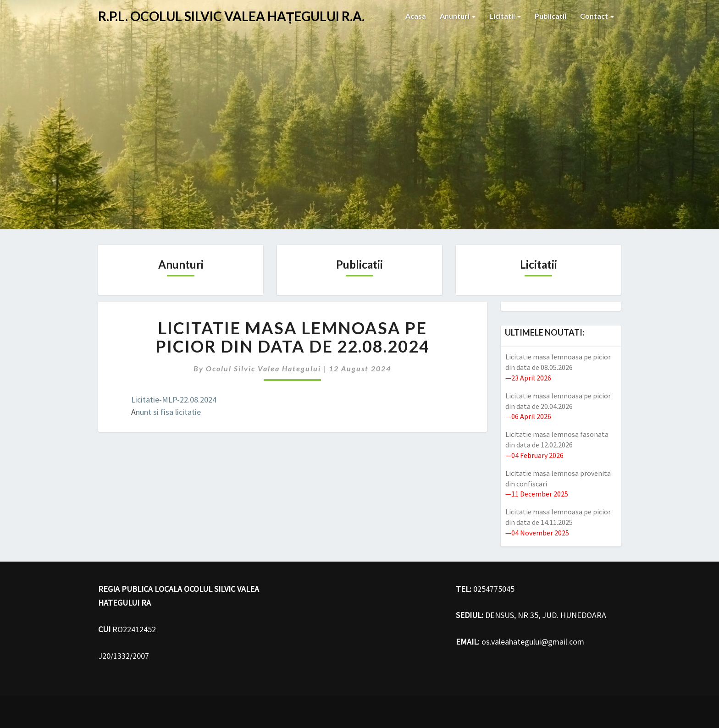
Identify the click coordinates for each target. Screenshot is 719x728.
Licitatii (505, 16)
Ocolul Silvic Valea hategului (263, 368)
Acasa (416, 16)
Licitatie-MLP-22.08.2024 (174, 400)
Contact (597, 16)
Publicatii (550, 16)
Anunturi (458, 16)
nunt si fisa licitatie (168, 412)
